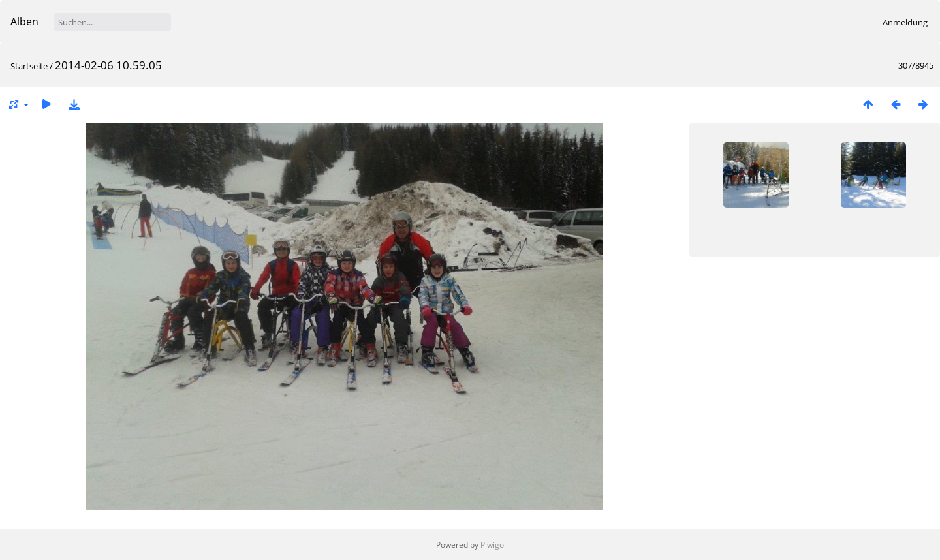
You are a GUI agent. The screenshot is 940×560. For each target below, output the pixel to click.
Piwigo (492, 545)
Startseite (29, 66)
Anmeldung (905, 22)
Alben (24, 22)
